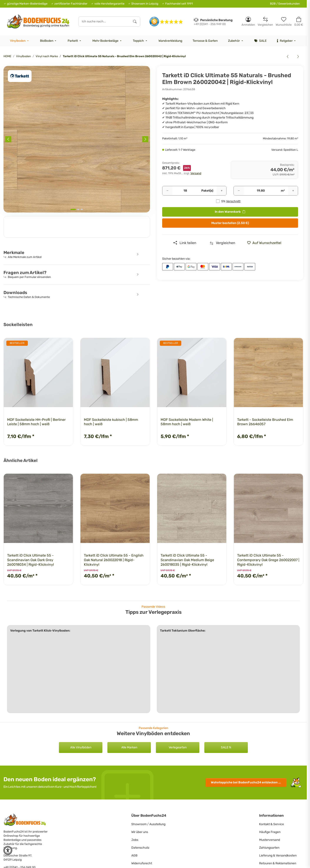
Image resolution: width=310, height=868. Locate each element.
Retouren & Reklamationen (278, 863)
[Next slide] (145, 139)
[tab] (73, 209)
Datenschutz (140, 848)
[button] (248, 21)
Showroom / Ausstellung (148, 824)
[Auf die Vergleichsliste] (222, 243)
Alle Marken (129, 747)
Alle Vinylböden (81, 747)
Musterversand (270, 840)
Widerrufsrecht (142, 863)
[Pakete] (185, 191)
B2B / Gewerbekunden (285, 4)
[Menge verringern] (167, 191)
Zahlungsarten (269, 848)
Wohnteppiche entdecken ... (246, 782)
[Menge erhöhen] (222, 191)
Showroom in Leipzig (145, 4)
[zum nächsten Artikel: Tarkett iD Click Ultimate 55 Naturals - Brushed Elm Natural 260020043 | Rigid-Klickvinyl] (298, 56)
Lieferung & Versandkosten (278, 855)
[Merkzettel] (284, 21)
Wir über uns (140, 832)
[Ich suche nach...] (104, 22)
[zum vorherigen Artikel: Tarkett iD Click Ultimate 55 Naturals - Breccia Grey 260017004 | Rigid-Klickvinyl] (288, 56)
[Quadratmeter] (261, 191)
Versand (196, 173)
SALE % (226, 747)
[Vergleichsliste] (265, 21)
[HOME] (38, 21)
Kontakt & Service (272, 824)
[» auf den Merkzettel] (266, 243)
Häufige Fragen (270, 832)
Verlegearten (178, 747)
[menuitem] (20, 41)
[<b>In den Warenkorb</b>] (7, 64)
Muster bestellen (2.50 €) (230, 223)
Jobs (135, 840)
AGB (134, 855)
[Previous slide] (8, 139)
